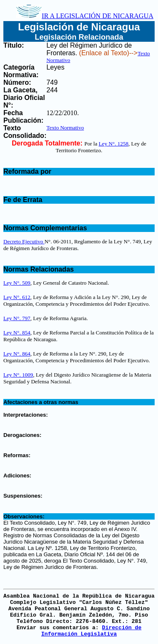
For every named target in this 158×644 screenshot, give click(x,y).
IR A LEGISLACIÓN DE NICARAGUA (85, 16)
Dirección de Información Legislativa (91, 631)
